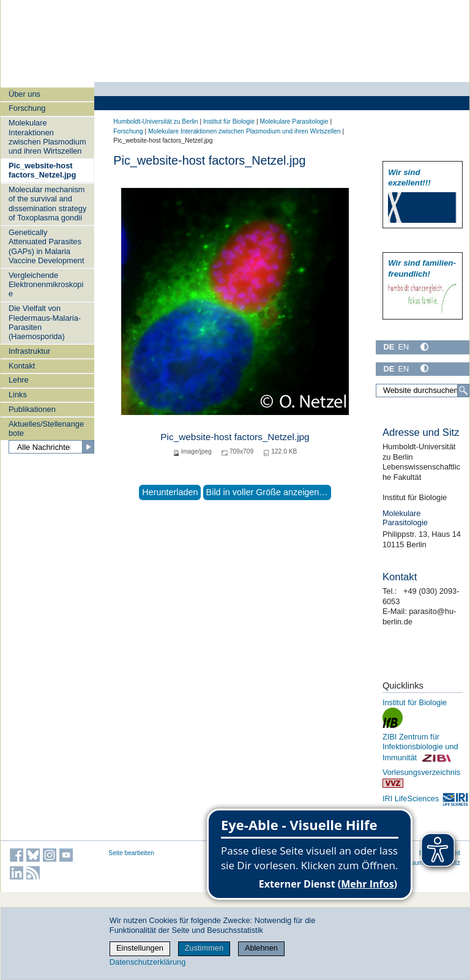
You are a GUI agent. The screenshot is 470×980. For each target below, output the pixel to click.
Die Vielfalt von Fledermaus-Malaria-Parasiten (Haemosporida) (45, 322)
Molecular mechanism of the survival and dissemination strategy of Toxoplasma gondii (47, 204)
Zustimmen (204, 948)
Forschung (27, 108)
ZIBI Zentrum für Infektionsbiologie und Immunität (420, 747)
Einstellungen (140, 948)
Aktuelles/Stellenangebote (46, 428)
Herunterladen (170, 492)
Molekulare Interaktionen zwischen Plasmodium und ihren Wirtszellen (47, 137)
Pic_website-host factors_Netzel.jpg (42, 170)
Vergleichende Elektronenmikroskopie (46, 285)
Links (18, 395)
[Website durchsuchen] (423, 391)
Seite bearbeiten (131, 853)
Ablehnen (261, 948)
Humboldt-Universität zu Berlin (155, 122)
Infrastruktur (29, 351)
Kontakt (22, 366)
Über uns (24, 94)
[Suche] (463, 391)
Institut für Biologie (229, 122)
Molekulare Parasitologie (294, 122)
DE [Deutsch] (389, 347)
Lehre (19, 380)
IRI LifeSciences (426, 799)
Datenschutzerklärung (147, 962)
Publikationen (32, 409)
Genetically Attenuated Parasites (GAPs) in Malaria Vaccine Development (47, 246)
